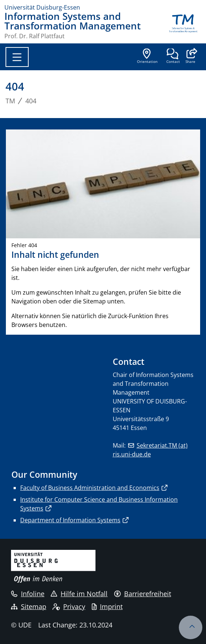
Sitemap (29, 606)
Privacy (69, 606)
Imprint (107, 606)
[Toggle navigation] (17, 57)
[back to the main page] (183, 25)
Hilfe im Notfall (79, 594)
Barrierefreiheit (143, 594)
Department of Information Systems (70, 520)
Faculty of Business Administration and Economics (90, 488)
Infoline (28, 594)
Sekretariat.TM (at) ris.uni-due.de (150, 450)
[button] (190, 57)
